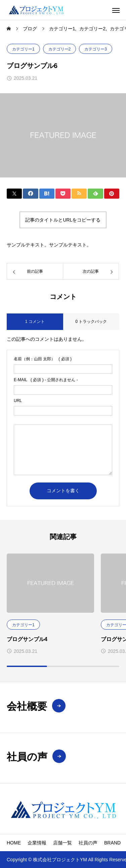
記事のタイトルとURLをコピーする (63, 220)
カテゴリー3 (96, 49)
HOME (14, 843)
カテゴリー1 (23, 49)
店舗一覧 (62, 843)
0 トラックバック (91, 322)
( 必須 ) (43, 359)
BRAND (112, 843)
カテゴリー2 (60, 49)
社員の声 (88, 843)
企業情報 (37, 843)
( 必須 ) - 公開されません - (46, 380)
